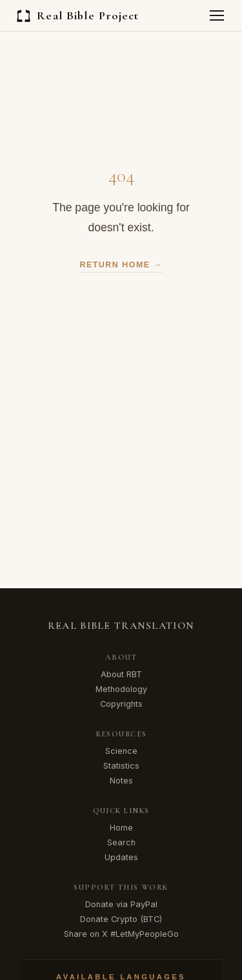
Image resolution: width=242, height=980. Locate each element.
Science (121, 751)
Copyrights (121, 704)
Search (121, 842)
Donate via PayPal (121, 904)
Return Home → (121, 265)
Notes (121, 781)
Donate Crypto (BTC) (121, 919)
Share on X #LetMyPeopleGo (121, 934)
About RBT (121, 674)
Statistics (121, 766)
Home (121, 828)
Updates (121, 857)
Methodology (121, 689)
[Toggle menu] (217, 15)
